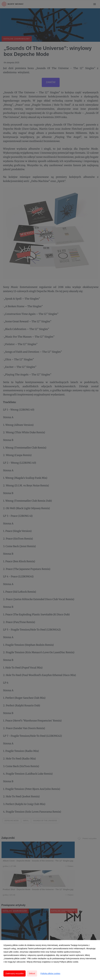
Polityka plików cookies (50, 973)
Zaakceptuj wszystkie (15, 973)
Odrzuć (32, 973)
